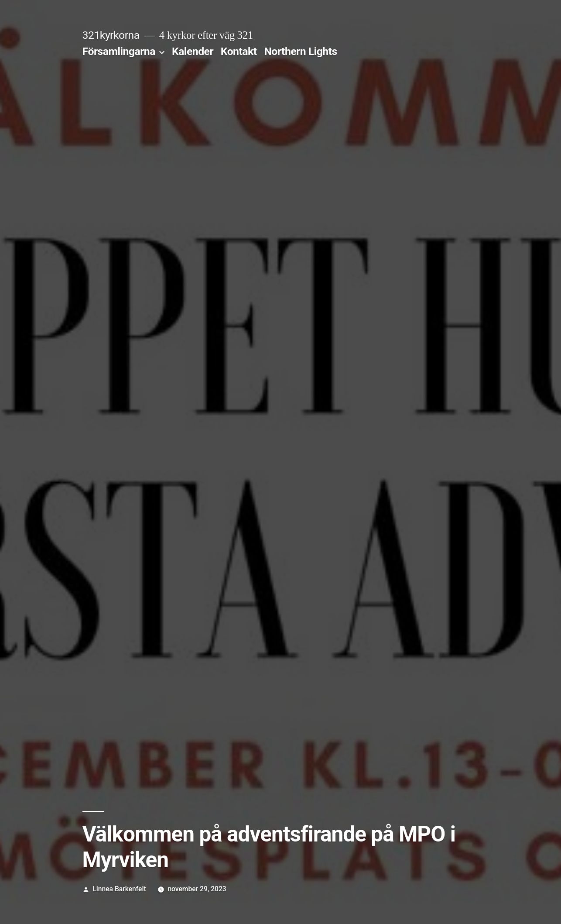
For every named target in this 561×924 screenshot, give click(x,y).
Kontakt (239, 51)
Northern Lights (300, 51)
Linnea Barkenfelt (119, 889)
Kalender (193, 51)
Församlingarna (119, 51)
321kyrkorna (111, 35)
